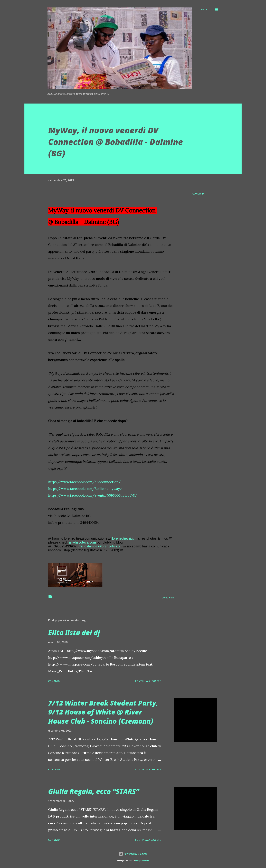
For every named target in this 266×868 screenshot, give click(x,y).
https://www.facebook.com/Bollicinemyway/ (85, 489)
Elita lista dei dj (74, 633)
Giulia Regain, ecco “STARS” (94, 791)
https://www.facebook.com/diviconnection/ (84, 482)
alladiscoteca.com (82, 542)
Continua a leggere (148, 681)
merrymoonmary (142, 860)
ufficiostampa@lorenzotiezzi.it (100, 546)
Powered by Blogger (133, 854)
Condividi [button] (198, 194)
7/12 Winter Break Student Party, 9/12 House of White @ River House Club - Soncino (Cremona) (103, 712)
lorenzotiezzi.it (123, 538)
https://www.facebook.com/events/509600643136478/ (93, 495)
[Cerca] (203, 9)
